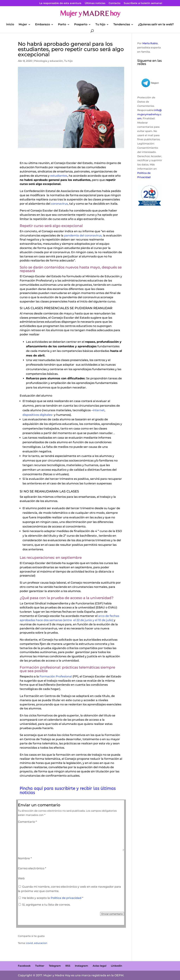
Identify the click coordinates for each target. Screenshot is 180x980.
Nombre (25, 858)
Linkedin (117, 966)
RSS (68, 966)
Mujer (23, 25)
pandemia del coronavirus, (83, 235)
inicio (10, 25)
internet (99, 410)
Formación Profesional (56, 676)
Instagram (81, 966)
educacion (41, 943)
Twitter (40, 966)
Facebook (24, 966)
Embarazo (43, 25)
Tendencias (122, 25)
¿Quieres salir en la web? (156, 25)
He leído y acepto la (51, 898)
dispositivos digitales (37, 415)
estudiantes (59, 176)
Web (21, 878)
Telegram (55, 966)
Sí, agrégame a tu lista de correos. (45, 905)
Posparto (81, 25)
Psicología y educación (49, 61)
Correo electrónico (32, 868)
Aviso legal (99, 966)
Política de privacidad (66, 898)
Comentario (27, 822)
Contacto (115, 3)
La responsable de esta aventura (60, 3)
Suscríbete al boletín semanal (143, 3)
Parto (62, 25)
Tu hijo (100, 25)
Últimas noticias (95, 3)
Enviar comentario (112, 914)
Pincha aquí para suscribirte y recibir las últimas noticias (68, 791)
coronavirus (59, 204)
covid (29, 943)
